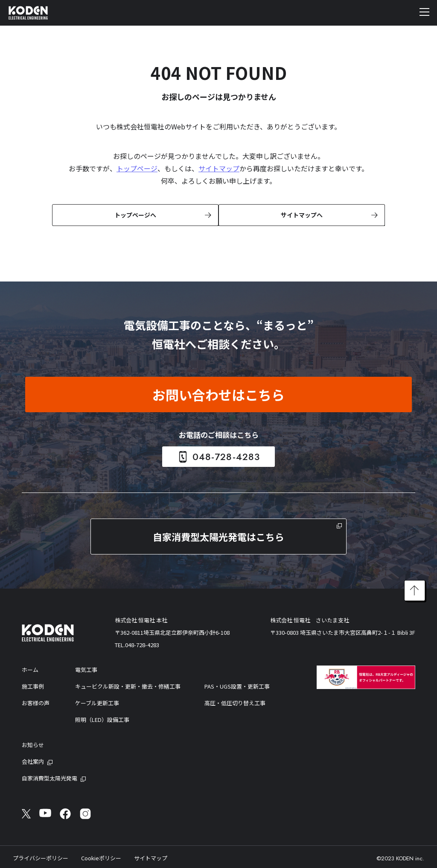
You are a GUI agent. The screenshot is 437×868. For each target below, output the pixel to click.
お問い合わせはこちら (218, 394)
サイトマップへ (301, 214)
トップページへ (134, 214)
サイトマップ (219, 168)
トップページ (137, 168)
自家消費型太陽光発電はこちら (218, 536)
